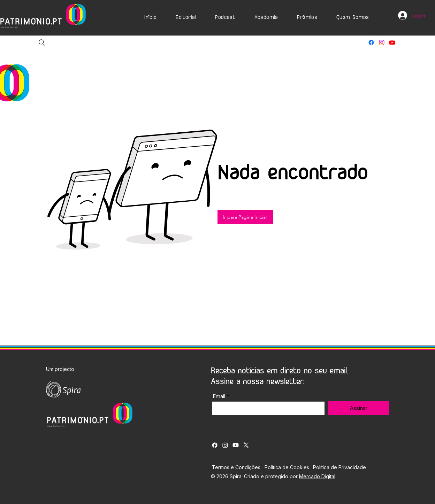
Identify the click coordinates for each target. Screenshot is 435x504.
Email (219, 396)
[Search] (42, 42)
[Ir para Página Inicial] (245, 217)
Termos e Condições (236, 467)
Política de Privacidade (339, 467)
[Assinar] (359, 408)
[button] (186, 18)
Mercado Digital (317, 476)
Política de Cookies (287, 467)
